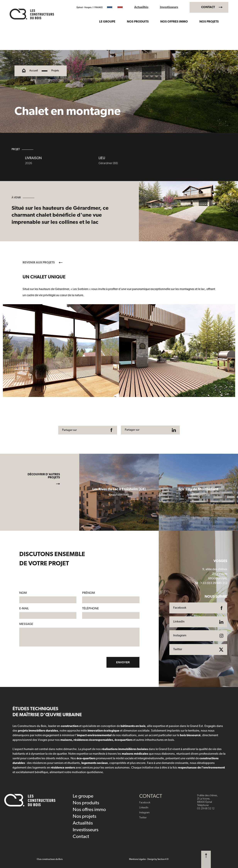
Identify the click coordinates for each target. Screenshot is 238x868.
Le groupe (107, 22)
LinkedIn (144, 808)
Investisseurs (169, 7)
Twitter (143, 818)
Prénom (89, 593)
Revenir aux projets (43, 262)
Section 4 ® (163, 859)
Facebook (145, 803)
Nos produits (138, 22)
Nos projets (209, 22)
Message (26, 624)
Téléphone (91, 609)
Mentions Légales (137, 859)
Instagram (144, 813)
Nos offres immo (174, 22)
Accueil (34, 71)
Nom (23, 593)
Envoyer (123, 662)
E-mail (24, 609)
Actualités (141, 7)
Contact (208, 7)
